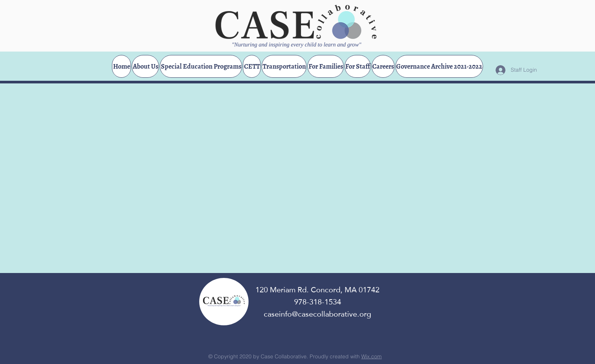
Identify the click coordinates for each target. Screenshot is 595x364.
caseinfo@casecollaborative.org (317, 314)
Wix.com (371, 356)
